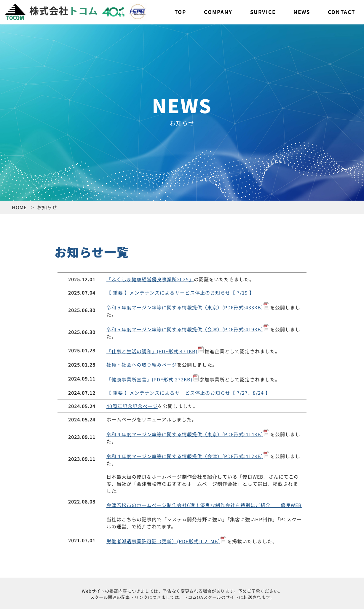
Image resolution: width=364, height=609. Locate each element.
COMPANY (218, 12)
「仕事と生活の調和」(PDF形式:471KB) (152, 351)
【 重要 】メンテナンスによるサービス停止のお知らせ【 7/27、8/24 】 (188, 393)
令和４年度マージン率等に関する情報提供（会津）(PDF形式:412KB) (185, 456)
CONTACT (341, 12)
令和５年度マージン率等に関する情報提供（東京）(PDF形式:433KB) (185, 307)
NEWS (302, 12)
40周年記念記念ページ (132, 406)
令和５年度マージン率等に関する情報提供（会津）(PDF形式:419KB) (185, 329)
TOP (180, 12)
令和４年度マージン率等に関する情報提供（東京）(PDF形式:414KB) (185, 434)
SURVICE (263, 12)
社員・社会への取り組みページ (142, 365)
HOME (19, 207)
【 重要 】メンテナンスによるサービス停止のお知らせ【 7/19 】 (180, 292)
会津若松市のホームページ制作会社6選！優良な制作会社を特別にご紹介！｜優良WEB (204, 505)
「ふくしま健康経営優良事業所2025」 (150, 279)
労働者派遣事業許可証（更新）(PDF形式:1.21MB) (163, 541)
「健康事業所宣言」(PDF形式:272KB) (149, 379)
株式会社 (51, 10)
